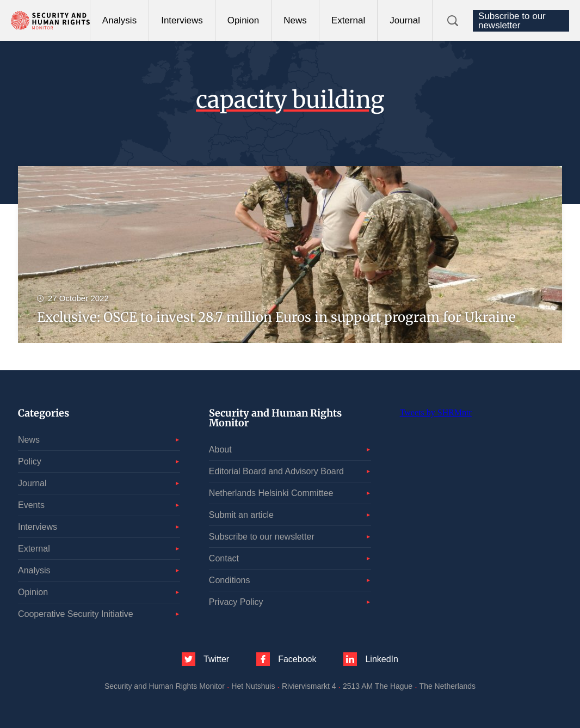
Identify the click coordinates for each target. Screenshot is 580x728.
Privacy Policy (236, 602)
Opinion (243, 20)
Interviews (182, 20)
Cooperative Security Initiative (76, 614)
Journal (405, 20)
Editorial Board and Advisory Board (276, 471)
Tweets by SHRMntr (436, 412)
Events (31, 505)
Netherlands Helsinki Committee (271, 493)
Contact (224, 558)
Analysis (119, 20)
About (220, 449)
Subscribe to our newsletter (512, 21)
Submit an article (241, 515)
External (348, 20)
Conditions (230, 580)
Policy (30, 461)
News (295, 20)
